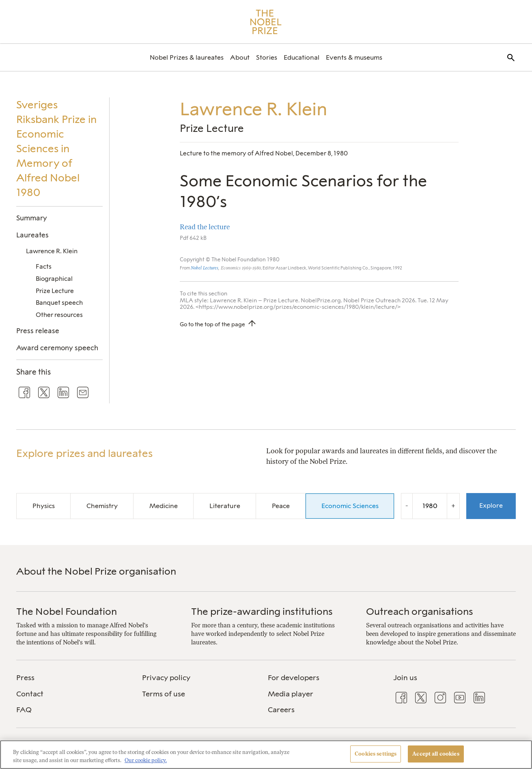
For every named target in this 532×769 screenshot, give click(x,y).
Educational (302, 57)
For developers (294, 678)
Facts (44, 266)
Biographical (54, 279)
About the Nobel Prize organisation (96, 571)
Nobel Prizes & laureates (187, 57)
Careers (281, 710)
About (240, 57)
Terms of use (164, 694)
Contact (30, 694)
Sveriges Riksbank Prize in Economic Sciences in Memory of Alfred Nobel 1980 (56, 149)
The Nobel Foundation (67, 611)
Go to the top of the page (212, 324)
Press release (38, 331)
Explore (491, 505)
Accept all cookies (436, 754)
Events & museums (354, 57)
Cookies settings (376, 754)
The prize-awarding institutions (262, 611)
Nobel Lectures (205, 268)
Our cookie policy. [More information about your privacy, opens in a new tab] (146, 760)
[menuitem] (187, 57)
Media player (291, 694)
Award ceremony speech (57, 348)
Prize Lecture (55, 291)
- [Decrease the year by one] (407, 506)
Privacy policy (166, 678)
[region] (266, 755)
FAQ (24, 710)
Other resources (59, 315)
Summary (32, 218)
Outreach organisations (420, 611)
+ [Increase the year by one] (453, 506)
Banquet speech (59, 303)
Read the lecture (205, 227)
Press (25, 678)
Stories (267, 57)
